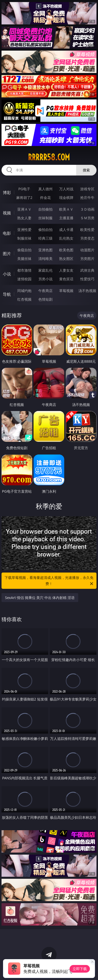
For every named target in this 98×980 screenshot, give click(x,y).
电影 (7, 233)
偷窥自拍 (24, 250)
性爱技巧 (87, 279)
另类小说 (45, 279)
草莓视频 (66, 291)
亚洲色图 (45, 250)
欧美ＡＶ (66, 209)
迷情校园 (24, 279)
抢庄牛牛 (87, 198)
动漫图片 (87, 250)
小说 (7, 274)
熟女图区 (66, 259)
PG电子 (24, 189)
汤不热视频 (87, 291)
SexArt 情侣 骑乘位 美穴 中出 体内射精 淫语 (40, 598)
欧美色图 (66, 250)
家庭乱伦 (45, 270)
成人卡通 (66, 230)
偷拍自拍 (45, 230)
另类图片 (87, 259)
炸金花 (45, 198)
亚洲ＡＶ (24, 209)
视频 (7, 213)
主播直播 (66, 218)
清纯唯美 (45, 259)
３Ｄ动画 (87, 209)
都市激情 (24, 270)
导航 (7, 294)
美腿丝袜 (24, 259)
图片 (7, 254)
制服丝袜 (24, 238)
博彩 (7, 193)
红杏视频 (24, 299)
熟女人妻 (24, 218)
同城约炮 (24, 291)
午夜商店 (45, 291)
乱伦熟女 (66, 238)
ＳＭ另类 (87, 218)
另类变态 (87, 238)
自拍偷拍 (45, 209)
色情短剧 (45, 299)
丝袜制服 (45, 218)
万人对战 (66, 189)
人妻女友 (66, 270)
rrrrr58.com (49, 157)
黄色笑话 (66, 279)
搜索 (86, 170)
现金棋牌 (66, 198)
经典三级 (45, 238)
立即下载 (80, 969)
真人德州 (45, 189)
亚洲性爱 (24, 230)
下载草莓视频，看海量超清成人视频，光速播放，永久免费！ (49, 581)
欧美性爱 (87, 230)
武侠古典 (87, 270)
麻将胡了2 (24, 198)
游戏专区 (87, 189)
